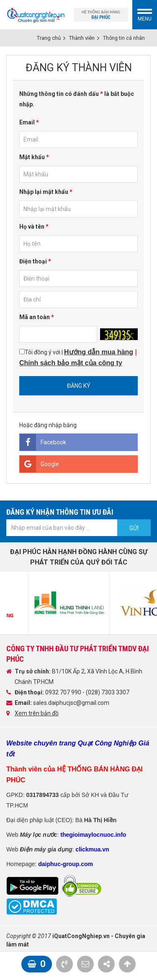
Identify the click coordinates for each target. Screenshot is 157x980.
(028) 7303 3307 (108, 692)
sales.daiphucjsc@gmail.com (71, 703)
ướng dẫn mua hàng (101, 352)
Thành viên (82, 38)
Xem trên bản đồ (37, 713)
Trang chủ (49, 38)
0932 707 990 (64, 692)
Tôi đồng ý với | (78, 357)
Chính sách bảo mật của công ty (71, 363)
